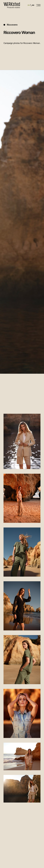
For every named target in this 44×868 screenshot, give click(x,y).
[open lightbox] (22, 442)
